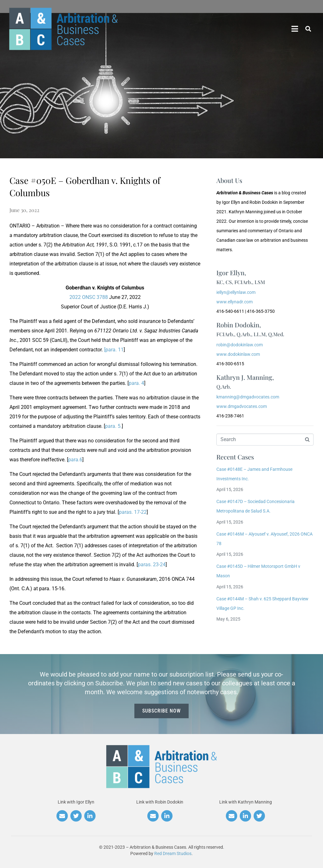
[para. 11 (114, 350)
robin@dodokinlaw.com (240, 345)
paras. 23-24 (152, 565)
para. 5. (113, 426)
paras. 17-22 (133, 512)
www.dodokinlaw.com (238, 354)
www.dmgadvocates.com (242, 406)
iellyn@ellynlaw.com (236, 292)
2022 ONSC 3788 (89, 297)
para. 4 (136, 383)
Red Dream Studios (173, 853)
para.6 (75, 460)
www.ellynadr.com (235, 302)
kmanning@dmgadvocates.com (248, 397)
